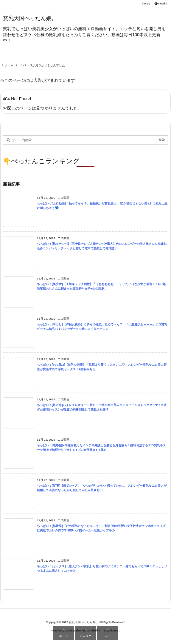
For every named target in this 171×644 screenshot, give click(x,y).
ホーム (9, 65)
